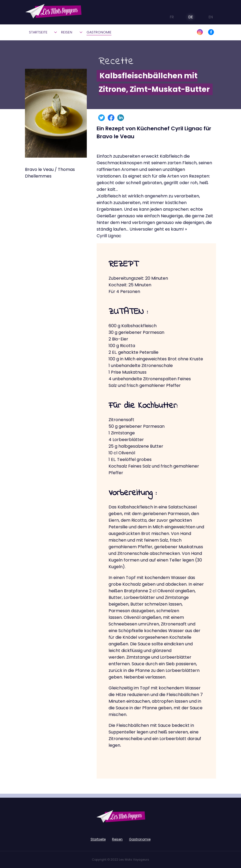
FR (168, 17)
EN (206, 17)
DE (187, 17)
